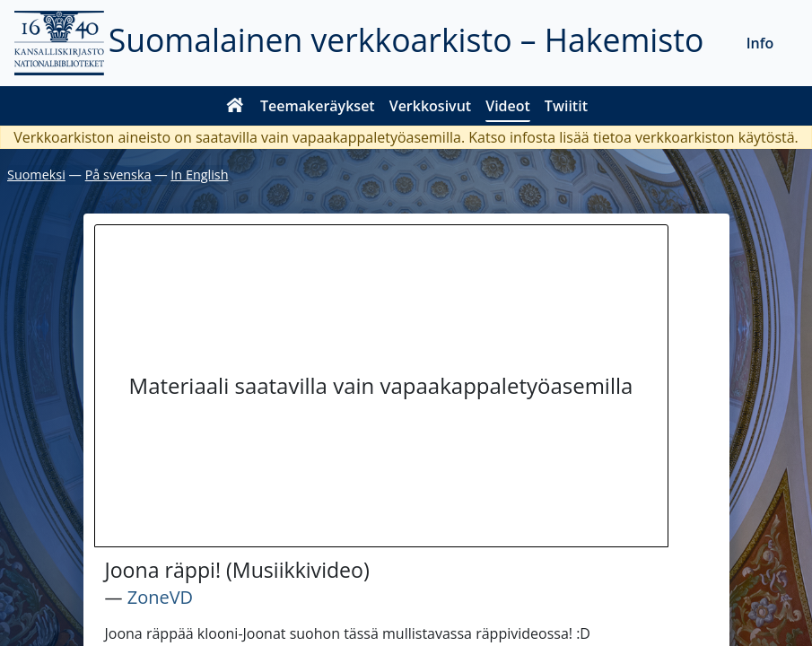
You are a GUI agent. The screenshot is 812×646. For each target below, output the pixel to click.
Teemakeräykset (318, 106)
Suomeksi (36, 175)
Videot (508, 106)
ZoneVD (160, 597)
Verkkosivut (430, 106)
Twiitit (566, 106)
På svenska (118, 175)
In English (199, 175)
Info (760, 43)
